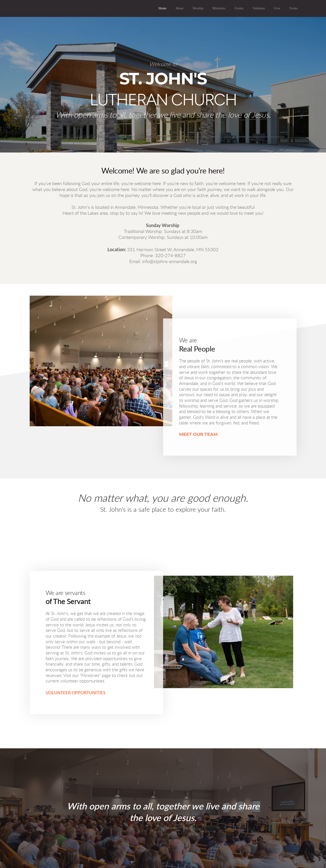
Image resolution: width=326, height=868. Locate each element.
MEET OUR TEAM (198, 434)
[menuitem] (162, 8)
